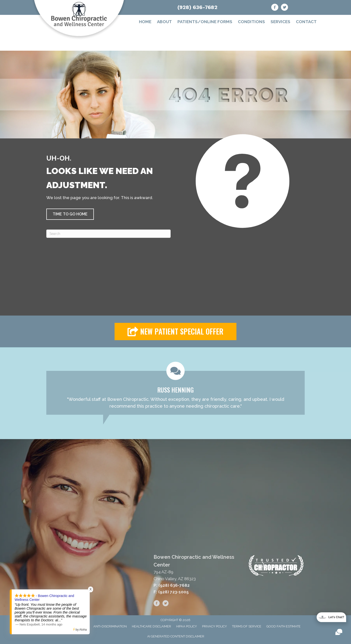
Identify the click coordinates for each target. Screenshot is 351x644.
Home (145, 22)
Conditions (251, 22)
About (164, 22)
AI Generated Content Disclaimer (176, 636)
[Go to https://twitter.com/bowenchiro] (284, 8)
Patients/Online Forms (205, 22)
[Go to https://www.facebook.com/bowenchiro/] (275, 8)
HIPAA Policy (187, 626)
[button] (70, 214)
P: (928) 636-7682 (172, 585)
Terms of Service (247, 626)
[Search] (108, 234)
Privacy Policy (214, 626)
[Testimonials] (175, 388)
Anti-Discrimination (110, 626)
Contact (306, 22)
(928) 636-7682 (197, 7)
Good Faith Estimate (283, 626)
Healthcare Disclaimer (151, 626)
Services (280, 22)
